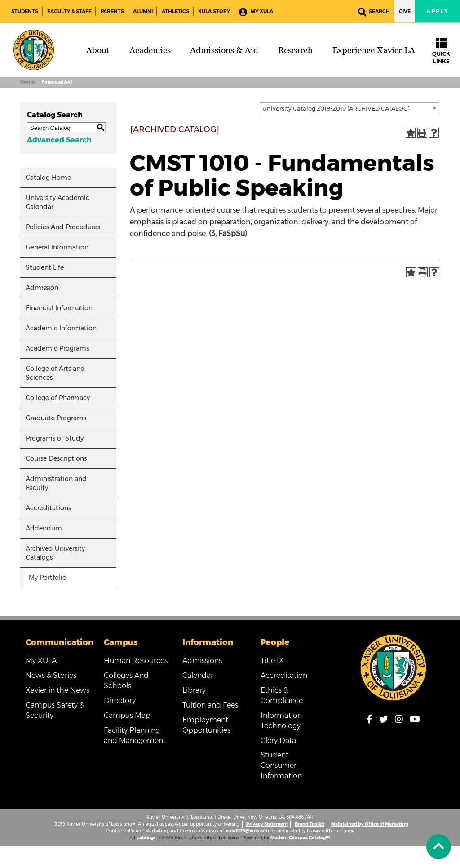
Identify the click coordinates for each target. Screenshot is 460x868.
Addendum (44, 528)
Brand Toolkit (310, 824)
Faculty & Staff (69, 11)
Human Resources (136, 661)
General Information (57, 247)
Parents (112, 11)
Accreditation (284, 675)
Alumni (143, 11)
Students (25, 11)
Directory (120, 701)
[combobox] (349, 108)
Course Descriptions (56, 458)
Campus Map (127, 715)
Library (194, 690)
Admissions (202, 661)
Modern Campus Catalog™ (300, 838)
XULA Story (214, 11)
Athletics (175, 11)
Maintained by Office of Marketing (369, 824)
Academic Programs (57, 348)
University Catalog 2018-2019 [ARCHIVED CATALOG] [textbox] (336, 108)
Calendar (198, 675)
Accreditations (48, 508)
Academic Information (61, 328)
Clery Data (278, 741)
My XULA (256, 12)
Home (27, 82)
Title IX (272, 661)
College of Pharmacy (58, 398)
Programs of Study (55, 438)
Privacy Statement (267, 824)
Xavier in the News (57, 690)
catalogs (146, 838)
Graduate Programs (56, 418)
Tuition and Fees (210, 705)
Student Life (45, 267)
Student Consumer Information (281, 765)
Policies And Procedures (63, 227)
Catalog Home (48, 178)
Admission (42, 288)
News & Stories (51, 675)
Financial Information (59, 308)
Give (405, 11)
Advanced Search (59, 140)
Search (374, 12)
